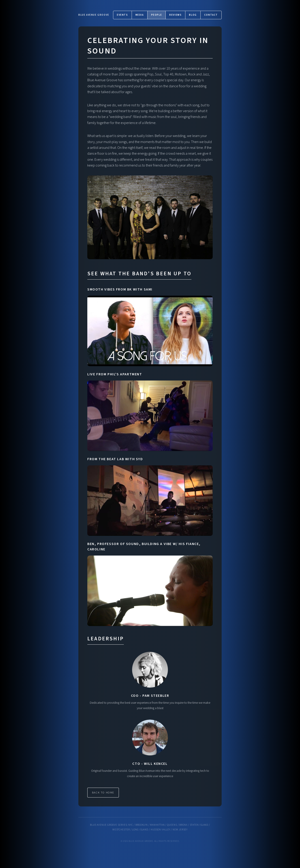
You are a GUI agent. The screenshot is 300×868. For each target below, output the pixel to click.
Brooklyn (142, 825)
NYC (131, 825)
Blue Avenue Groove (94, 15)
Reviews (175, 15)
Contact (211, 15)
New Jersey (180, 830)
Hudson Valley (161, 830)
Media (140, 15)
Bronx (183, 825)
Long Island (140, 830)
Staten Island (199, 825)
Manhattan (157, 825)
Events (122, 15)
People (157, 15)
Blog (193, 15)
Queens (172, 825)
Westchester (121, 830)
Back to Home (103, 793)
